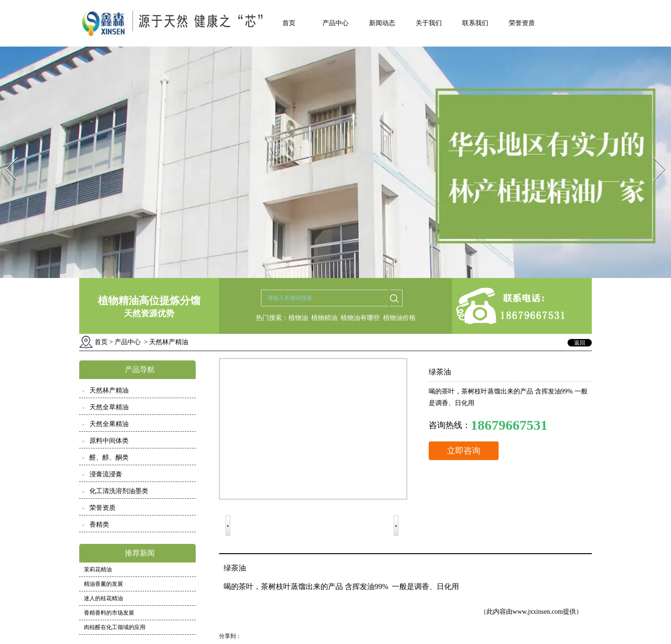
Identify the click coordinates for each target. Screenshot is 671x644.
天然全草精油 (109, 407)
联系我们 (475, 23)
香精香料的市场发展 (109, 613)
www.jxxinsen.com (538, 612)
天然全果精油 (109, 424)
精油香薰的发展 (103, 584)
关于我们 (429, 23)
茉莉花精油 (98, 569)
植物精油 (324, 318)
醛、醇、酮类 (109, 458)
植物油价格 (399, 318)
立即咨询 (464, 451)
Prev (6, 154)
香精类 (99, 525)
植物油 (298, 318)
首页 (289, 23)
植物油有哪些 (360, 318)
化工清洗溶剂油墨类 (119, 491)
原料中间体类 (109, 441)
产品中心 (335, 23)
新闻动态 (382, 23)
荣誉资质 (522, 23)
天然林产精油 (109, 390)
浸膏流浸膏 (106, 474)
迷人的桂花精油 (103, 598)
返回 (580, 343)
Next (654, 154)
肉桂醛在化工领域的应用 (115, 627)
